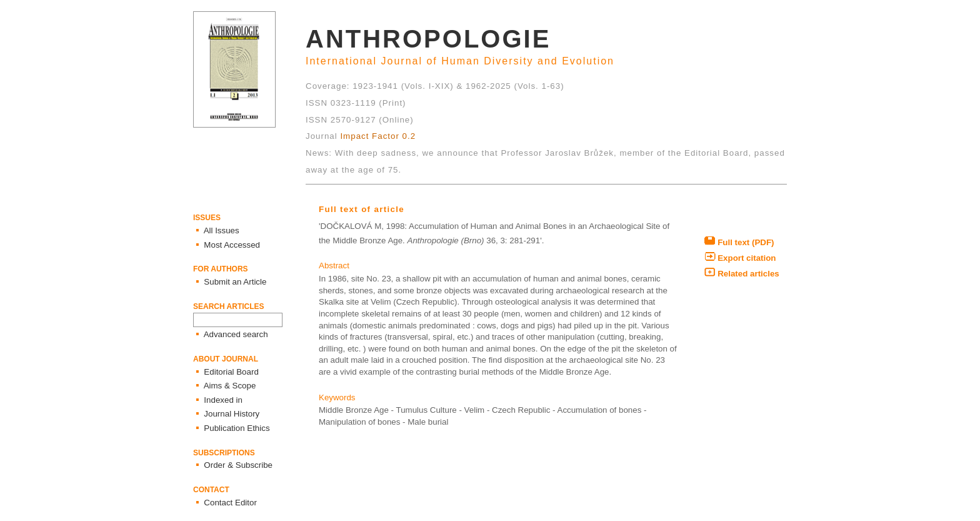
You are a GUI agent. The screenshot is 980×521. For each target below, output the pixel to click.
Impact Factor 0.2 (378, 136)
